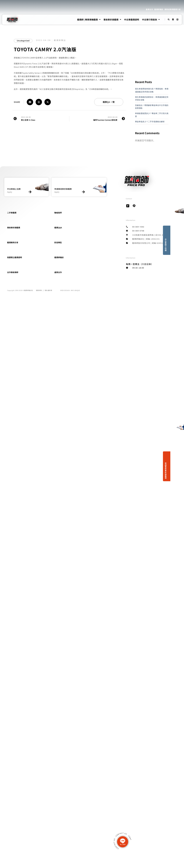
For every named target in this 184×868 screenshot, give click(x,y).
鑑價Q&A (58, 228)
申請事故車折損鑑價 (166, 470)
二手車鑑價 (12, 213)
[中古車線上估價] (30, 192)
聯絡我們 (58, 213)
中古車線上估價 (166, 245)
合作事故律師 (13, 272)
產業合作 (149, 9)
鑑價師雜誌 (159, 9)
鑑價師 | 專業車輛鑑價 (89, 20)
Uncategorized (23, 41)
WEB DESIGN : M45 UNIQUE (70, 290)
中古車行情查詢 (151, 20)
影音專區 (58, 242)
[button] (30, 102)
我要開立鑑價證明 (15, 257)
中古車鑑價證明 (132, 20)
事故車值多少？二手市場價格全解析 (150, 122)
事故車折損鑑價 (112, 20)
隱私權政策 (48, 290)
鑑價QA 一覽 (109, 102)
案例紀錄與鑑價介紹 (173, 9)
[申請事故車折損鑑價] (83, 192)
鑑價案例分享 (13, 242)
